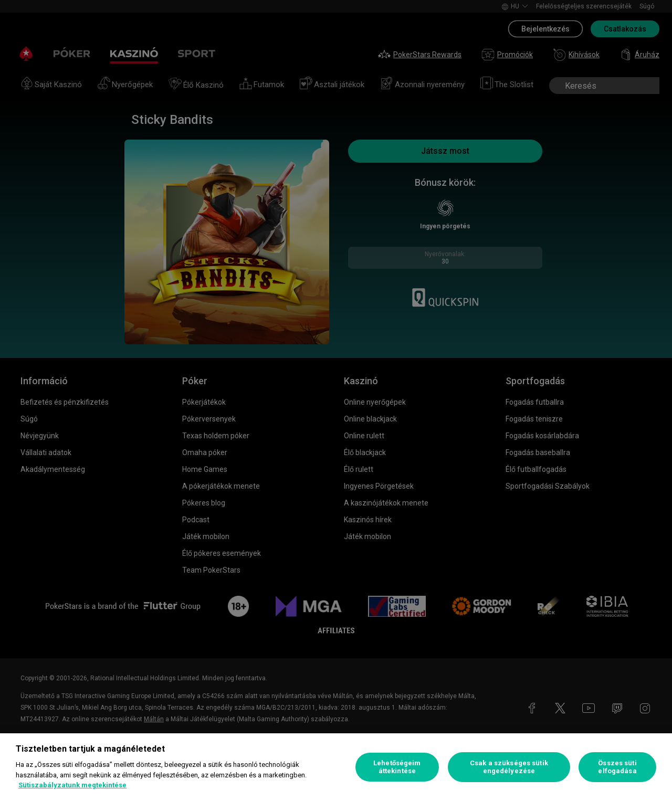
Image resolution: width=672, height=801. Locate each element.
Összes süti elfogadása (617, 767)
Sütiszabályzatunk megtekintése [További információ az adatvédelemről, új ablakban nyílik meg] (72, 785)
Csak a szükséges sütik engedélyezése (509, 767)
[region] (336, 767)
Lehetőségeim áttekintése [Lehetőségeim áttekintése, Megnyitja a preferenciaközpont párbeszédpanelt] (397, 767)
